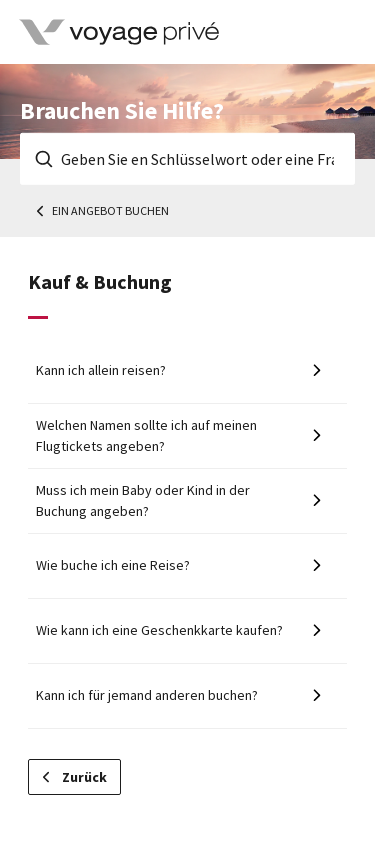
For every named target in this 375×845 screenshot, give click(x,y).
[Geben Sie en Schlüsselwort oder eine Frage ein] (187, 159)
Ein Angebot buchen (110, 210)
